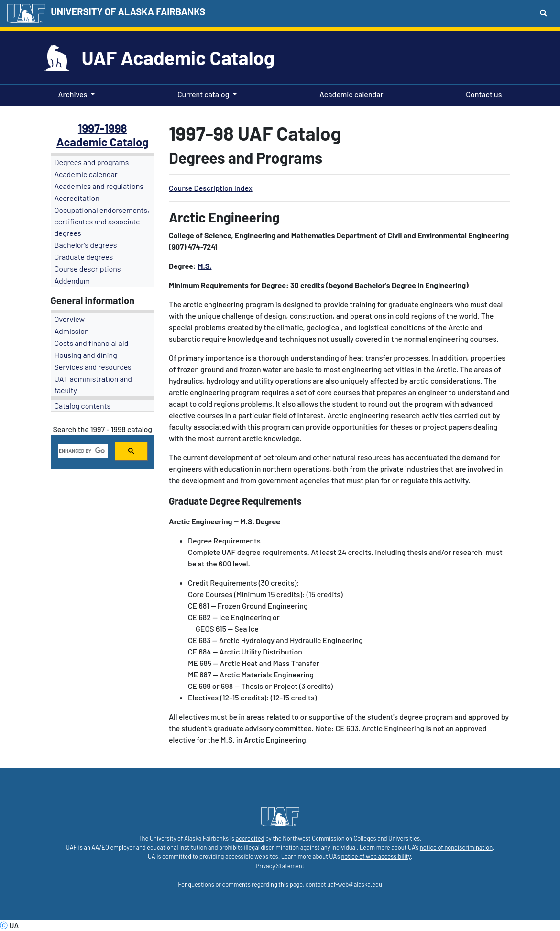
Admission (72, 331)
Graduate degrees (84, 257)
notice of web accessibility (376, 856)
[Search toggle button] (544, 12)
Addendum (72, 281)
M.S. (205, 266)
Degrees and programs (92, 162)
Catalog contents (83, 405)
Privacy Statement (280, 866)
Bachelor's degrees (86, 245)
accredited (250, 838)
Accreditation (77, 198)
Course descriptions (88, 269)
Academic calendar (350, 93)
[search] (82, 451)
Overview (70, 319)
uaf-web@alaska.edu (354, 884)
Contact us (482, 93)
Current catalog (203, 94)
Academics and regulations (99, 186)
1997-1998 (103, 128)
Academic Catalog (103, 142)
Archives (73, 94)
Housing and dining (86, 355)
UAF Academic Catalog (178, 57)
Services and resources (93, 367)
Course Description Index (211, 188)
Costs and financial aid (92, 343)
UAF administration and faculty (93, 384)
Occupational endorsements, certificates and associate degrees (102, 221)
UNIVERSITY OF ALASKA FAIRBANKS (128, 11)
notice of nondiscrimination (456, 847)
